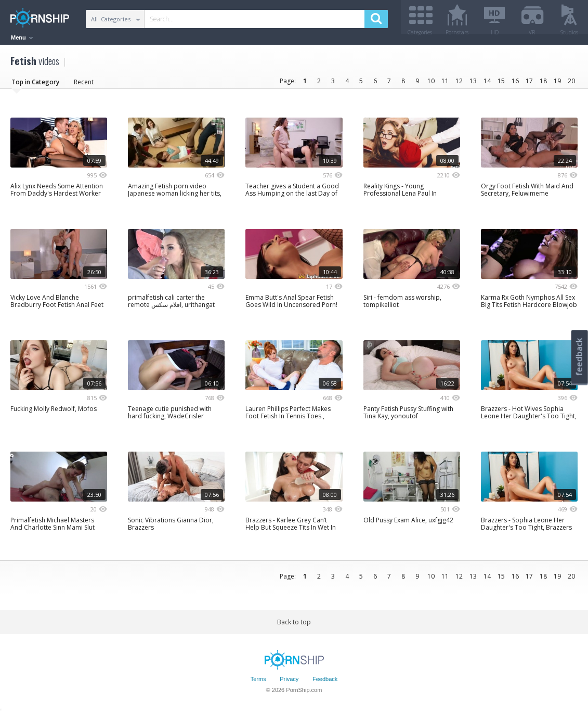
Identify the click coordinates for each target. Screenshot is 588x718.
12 (459, 85)
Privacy (289, 683)
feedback (579, 357)
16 (515, 85)
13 (473, 85)
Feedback (325, 683)
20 (571, 85)
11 (445, 85)
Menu (22, 37)
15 (501, 85)
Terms (258, 683)
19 (557, 85)
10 (431, 85)
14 (487, 85)
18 (543, 85)
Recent (84, 86)
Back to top (294, 626)
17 (529, 85)
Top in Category (35, 86)
